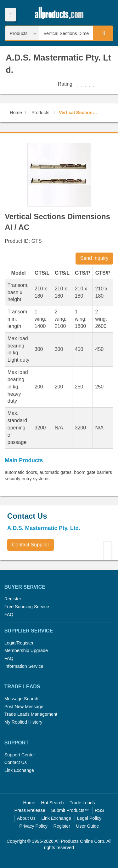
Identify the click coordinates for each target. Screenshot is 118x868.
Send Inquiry (94, 258)
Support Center (20, 755)
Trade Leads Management (31, 714)
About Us (26, 818)
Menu (11, 15)
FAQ (9, 615)
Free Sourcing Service (27, 607)
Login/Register (19, 643)
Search (103, 33)
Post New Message (24, 707)
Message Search (21, 699)
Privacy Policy (33, 826)
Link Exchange (19, 770)
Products (40, 113)
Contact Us (16, 762)
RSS (99, 810)
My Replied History (23, 722)
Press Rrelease (30, 810)
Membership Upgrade (26, 650)
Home (13, 113)
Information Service (24, 666)
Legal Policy (89, 818)
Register (13, 599)
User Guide (88, 826)
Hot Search (53, 803)
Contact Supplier (31, 545)
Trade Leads (82, 803)
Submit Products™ (70, 810)
